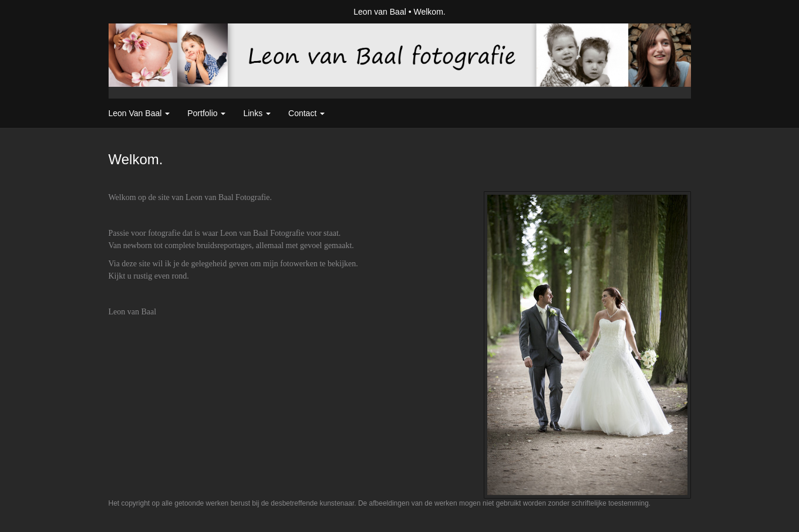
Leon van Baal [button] (139, 113)
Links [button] (257, 113)
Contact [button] (306, 113)
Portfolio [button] (206, 113)
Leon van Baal (380, 12)
